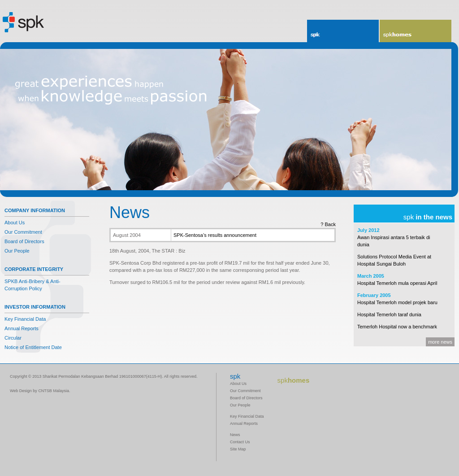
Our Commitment (23, 232)
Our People (17, 251)
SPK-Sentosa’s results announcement (215, 235)
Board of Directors (24, 241)
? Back (328, 224)
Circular (13, 338)
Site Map (238, 449)
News (235, 435)
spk (314, 35)
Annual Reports (22, 328)
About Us (15, 223)
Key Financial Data (25, 319)
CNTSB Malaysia (54, 391)
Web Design (21, 391)
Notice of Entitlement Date (33, 347)
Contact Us (240, 442)
